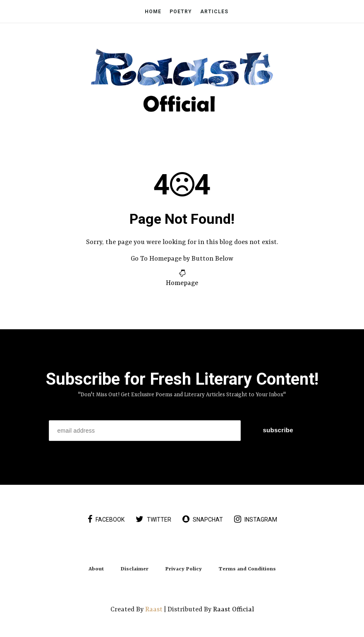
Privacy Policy (183, 569)
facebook (106, 519)
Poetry (181, 12)
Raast (155, 610)
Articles (214, 12)
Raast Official (233, 610)
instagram (256, 519)
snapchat (203, 519)
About (96, 569)
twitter (153, 519)
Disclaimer (134, 569)
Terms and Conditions (247, 569)
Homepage (182, 283)
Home (153, 12)
